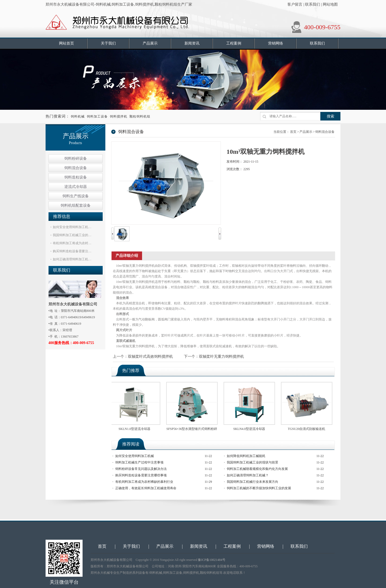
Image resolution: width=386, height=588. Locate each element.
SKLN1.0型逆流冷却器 (135, 429)
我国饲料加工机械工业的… (72, 235)
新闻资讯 (199, 546)
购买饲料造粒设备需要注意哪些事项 (141, 475)
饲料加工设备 (97, 116)
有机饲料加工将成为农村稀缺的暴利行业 (144, 482)
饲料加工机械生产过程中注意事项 (139, 462)
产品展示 (306, 132)
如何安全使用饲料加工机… (72, 227)
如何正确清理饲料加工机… (72, 259)
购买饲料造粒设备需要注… (72, 251)
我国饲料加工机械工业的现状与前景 (253, 462)
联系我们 (313, 4)
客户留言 (295, 4)
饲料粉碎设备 (76, 158)
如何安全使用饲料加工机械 (135, 456)
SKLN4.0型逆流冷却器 (250, 429)
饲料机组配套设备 (76, 205)
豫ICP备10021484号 (212, 560)
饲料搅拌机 (119, 116)
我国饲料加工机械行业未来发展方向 (253, 482)
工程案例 (232, 546)
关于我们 (131, 546)
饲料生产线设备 (76, 196)
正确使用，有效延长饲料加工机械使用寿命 (146, 488)
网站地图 (330, 4)
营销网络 (266, 546)
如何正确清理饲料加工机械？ (248, 475)
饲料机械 (78, 116)
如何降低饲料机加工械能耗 (246, 456)
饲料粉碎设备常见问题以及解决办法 (141, 469)
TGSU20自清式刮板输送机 (307, 429)
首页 (293, 132)
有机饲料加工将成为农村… (72, 243)
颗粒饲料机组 (140, 116)
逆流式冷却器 (76, 187)
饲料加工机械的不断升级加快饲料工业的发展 (259, 488)
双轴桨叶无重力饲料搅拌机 (221, 357)
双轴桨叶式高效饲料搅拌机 (150, 357)
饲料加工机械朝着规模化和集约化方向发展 (257, 469)
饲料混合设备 (76, 168)
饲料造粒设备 (76, 177)
